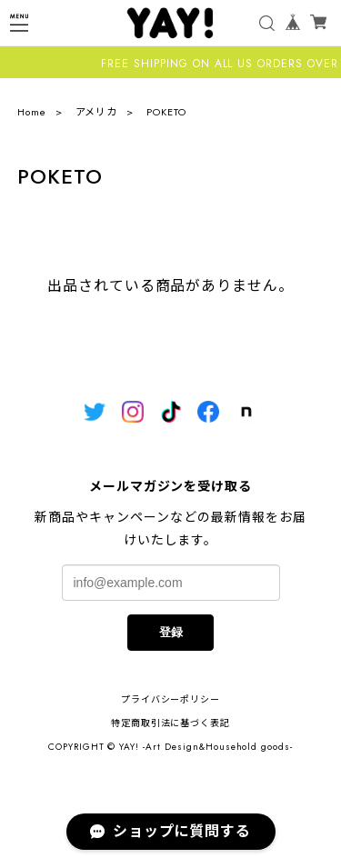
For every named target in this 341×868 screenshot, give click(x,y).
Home (32, 112)
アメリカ (97, 112)
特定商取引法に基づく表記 (171, 723)
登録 (171, 632)
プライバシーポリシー (171, 699)
